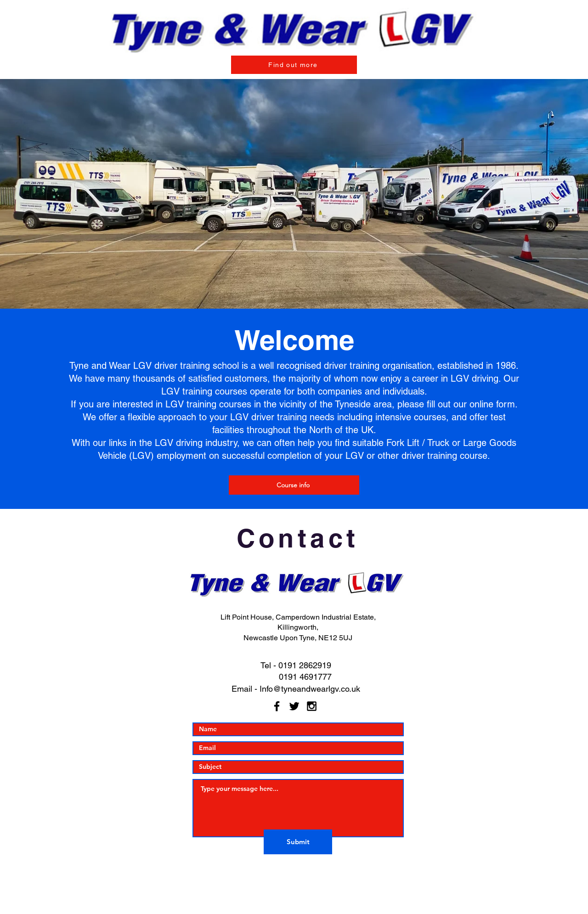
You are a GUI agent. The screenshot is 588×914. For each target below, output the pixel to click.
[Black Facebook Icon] (277, 706)
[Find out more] (294, 65)
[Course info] (294, 485)
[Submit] (298, 842)
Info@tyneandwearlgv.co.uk (310, 689)
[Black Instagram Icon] (312, 706)
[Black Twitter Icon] (294, 706)
